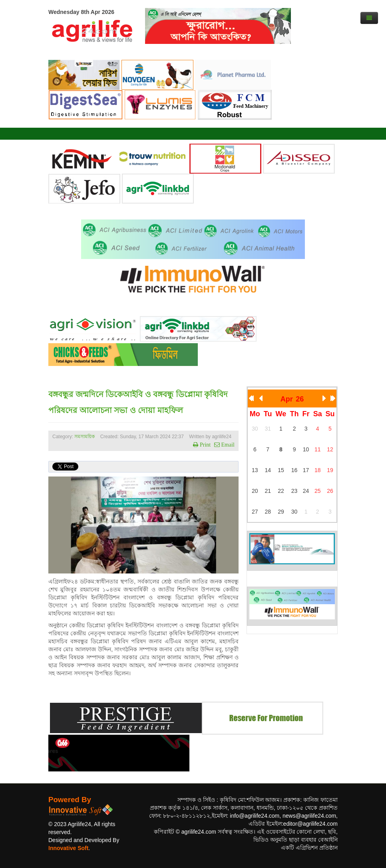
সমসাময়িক (85, 437)
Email (227, 445)
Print (204, 445)
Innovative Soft (68, 848)
